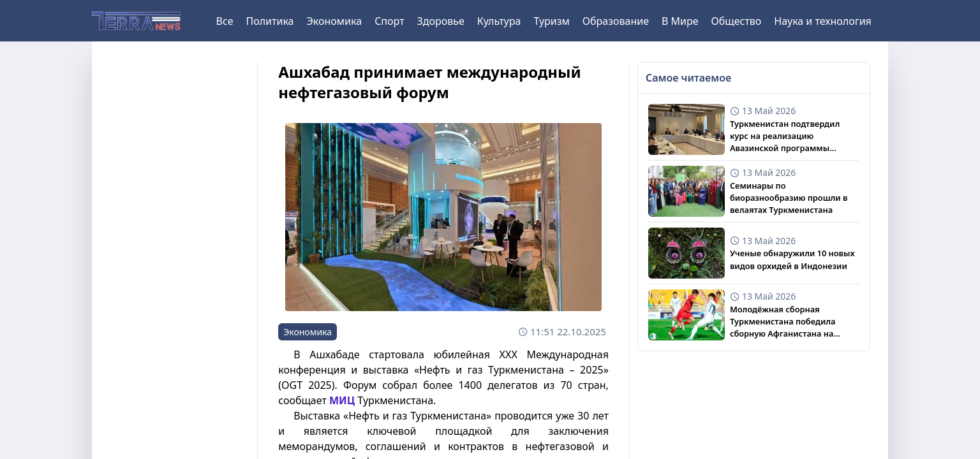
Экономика (334, 21)
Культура (499, 21)
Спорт (389, 21)
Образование (616, 21)
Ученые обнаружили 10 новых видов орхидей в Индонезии (792, 259)
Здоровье (441, 21)
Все (225, 21)
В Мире (680, 21)
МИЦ (342, 400)
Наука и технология (822, 21)
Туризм (551, 21)
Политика (270, 21)
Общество (737, 21)
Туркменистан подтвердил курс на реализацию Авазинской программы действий (785, 136)
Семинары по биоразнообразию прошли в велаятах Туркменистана (789, 198)
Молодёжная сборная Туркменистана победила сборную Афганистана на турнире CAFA (783, 322)
